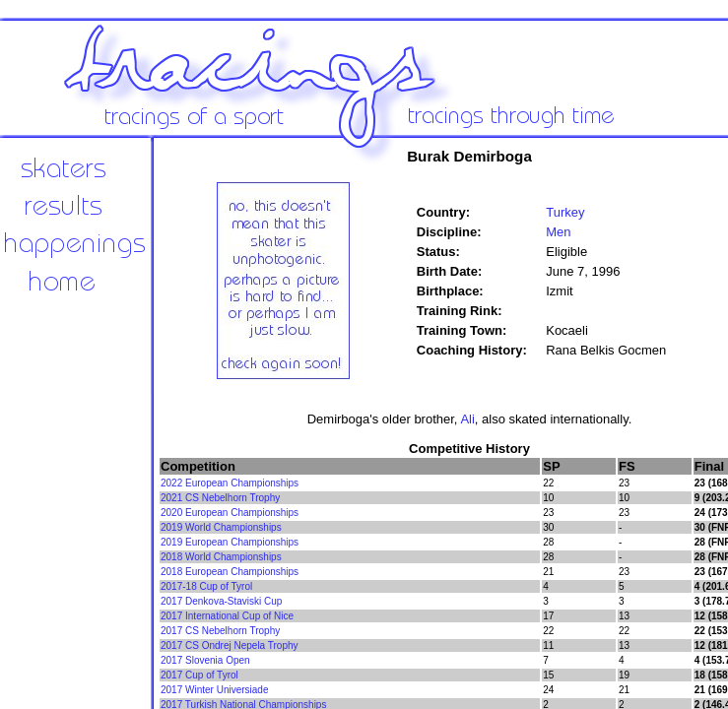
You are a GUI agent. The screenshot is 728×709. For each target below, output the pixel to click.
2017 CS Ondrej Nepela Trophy (230, 645)
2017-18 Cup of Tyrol (206, 586)
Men (558, 232)
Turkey (565, 212)
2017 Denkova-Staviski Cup (221, 601)
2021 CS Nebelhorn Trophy (220, 498)
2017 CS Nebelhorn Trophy (220, 631)
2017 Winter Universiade (215, 690)
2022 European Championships (230, 483)
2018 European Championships (230, 572)
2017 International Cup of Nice (227, 616)
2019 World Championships (221, 527)
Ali (467, 419)
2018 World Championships (221, 557)
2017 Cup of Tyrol (199, 675)
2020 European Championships (230, 513)
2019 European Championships (230, 542)
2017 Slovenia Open (205, 660)
